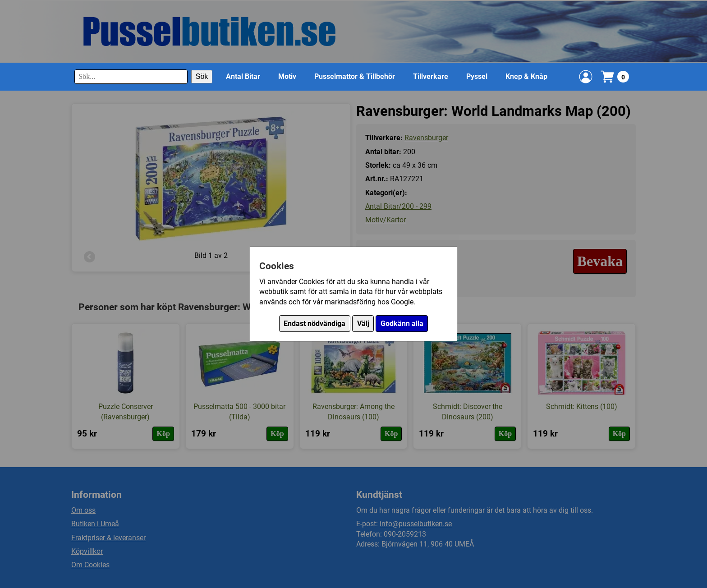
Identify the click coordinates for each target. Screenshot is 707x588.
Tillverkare (431, 76)
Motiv (287, 76)
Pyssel (477, 76)
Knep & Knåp (526, 76)
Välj (363, 324)
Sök (202, 76)
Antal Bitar (243, 76)
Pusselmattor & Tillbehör (355, 76)
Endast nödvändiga (314, 324)
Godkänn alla (402, 324)
